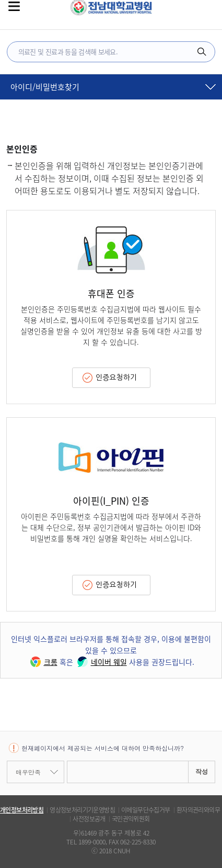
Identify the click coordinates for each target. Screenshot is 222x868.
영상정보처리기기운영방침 (82, 810)
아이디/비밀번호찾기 (45, 87)
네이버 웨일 (101, 662)
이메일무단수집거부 (146, 810)
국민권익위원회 (131, 819)
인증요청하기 (116, 377)
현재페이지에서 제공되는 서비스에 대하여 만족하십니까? (103, 748)
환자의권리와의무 (198, 810)
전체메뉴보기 (14, 6)
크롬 (43, 662)
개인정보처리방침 (22, 810)
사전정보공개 (89, 819)
